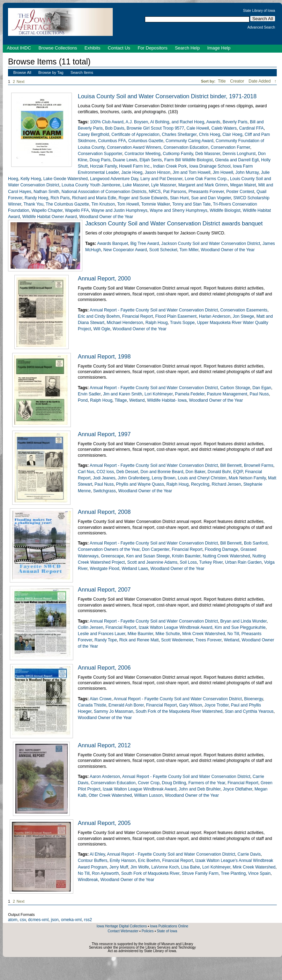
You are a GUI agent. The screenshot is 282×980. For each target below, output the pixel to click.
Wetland (137, 400)
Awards (213, 122)
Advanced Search (261, 28)
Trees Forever (209, 640)
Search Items (82, 72)
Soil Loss (188, 562)
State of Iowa (167, 931)
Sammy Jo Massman (114, 711)
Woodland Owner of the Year (106, 217)
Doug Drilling (174, 783)
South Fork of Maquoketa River (150, 873)
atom (13, 920)
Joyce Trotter (217, 705)
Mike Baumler (140, 634)
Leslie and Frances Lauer (102, 634)
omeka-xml (71, 920)
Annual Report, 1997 (104, 434)
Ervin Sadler (89, 394)
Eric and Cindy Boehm (99, 316)
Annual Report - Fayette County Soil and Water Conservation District (154, 310)
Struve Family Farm (200, 873)
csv (23, 920)
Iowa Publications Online (169, 926)
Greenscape (112, 556)
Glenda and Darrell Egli (237, 160)
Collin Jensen (91, 627)
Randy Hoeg (36, 198)
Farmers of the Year (207, 783)
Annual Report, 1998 (104, 356)
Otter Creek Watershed (110, 795)
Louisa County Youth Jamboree (91, 185)
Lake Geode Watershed (65, 179)
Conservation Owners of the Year (109, 549)
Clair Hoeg (232, 134)
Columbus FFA (112, 141)
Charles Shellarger (179, 134)
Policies (148, 931)
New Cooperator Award (125, 250)
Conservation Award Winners (134, 147)
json (55, 920)
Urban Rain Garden (243, 562)
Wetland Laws (135, 569)
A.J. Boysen (137, 122)
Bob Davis (115, 128)
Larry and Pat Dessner (161, 179)
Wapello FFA (77, 210)
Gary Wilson (191, 705)
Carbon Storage (235, 388)
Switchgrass (105, 491)
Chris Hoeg (210, 134)
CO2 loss (105, 472)
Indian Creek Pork (170, 166)
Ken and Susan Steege (148, 556)
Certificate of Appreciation (135, 134)
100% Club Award (107, 122)
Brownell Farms (259, 465)
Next (22, 82)
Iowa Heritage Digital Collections (122, 926)
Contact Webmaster (123, 931)
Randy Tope (106, 640)
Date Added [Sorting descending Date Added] (260, 81)
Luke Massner (136, 185)
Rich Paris (60, 198)
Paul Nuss (259, 394)
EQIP (238, 472)
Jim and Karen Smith (123, 394)
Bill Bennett (231, 465)
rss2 (88, 920)
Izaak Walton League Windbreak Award (175, 627)
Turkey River (211, 562)
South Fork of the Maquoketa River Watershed (179, 711)
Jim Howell (223, 172)
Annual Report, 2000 (104, 278)
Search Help (187, 48)
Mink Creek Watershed (204, 634)
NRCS (155, 192)
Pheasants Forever (206, 192)
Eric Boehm (149, 861)
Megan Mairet (243, 185)
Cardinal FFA (251, 128)
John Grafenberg (133, 478)
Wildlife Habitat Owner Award (50, 217)
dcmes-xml (38, 920)
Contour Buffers (92, 861)
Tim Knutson (103, 204)
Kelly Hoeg (31, 179)
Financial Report (138, 316)
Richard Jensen (226, 484)
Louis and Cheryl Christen (202, 478)
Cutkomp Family (178, 154)
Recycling (200, 484)
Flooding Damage (221, 549)
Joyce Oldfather (238, 789)
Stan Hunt (179, 198)
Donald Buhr (219, 472)
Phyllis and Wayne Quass (140, 484)
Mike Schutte (168, 634)
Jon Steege (243, 316)
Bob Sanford (256, 543)
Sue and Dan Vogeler (211, 198)
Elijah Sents (151, 160)
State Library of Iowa (259, 11)
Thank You (33, 204)
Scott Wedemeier (177, 640)
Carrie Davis (249, 854)
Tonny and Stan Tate (191, 204)
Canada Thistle (92, 705)
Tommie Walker (156, 204)
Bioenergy (254, 699)
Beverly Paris (235, 122)
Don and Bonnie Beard (162, 472)
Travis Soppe (182, 323)
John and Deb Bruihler (200, 789)
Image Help (219, 48)
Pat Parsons (175, 192)
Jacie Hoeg (132, 172)
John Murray (247, 172)
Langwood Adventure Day (114, 179)
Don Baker (195, 472)
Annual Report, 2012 (104, 745)
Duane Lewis (125, 160)
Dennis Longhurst (239, 154)
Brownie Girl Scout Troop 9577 (155, 128)
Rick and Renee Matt (139, 640)
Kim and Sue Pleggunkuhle (240, 627)
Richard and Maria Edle (94, 198)
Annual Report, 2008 (104, 512)
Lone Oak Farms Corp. (206, 179)
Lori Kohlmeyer (159, 394)
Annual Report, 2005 (104, 823)
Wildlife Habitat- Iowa (167, 400)
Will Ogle (102, 329)
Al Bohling (159, 122)
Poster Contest (240, 192)
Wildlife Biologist (225, 210)
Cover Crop (149, 783)
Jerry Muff (119, 867)
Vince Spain (259, 873)
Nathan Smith (46, 192)
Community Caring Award (189, 141)
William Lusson (149, 795)
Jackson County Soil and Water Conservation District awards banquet (174, 223)
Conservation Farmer (231, 147)
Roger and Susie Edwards (143, 198)
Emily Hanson (123, 861)
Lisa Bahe (191, 867)
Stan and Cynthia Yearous (249, 711)
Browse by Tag (51, 72)
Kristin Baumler (186, 556)
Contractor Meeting (143, 154)
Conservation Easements (244, 310)
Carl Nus (86, 472)
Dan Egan (262, 388)
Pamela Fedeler (190, 394)
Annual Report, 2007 (104, 589)
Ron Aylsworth (105, 873)
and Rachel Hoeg (188, 122)
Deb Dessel (127, 472)
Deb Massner (208, 154)
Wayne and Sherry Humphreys (179, 210)
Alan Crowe (101, 699)
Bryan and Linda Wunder (243, 621)
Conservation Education (186, 147)
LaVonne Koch (165, 867)
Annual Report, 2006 (104, 668)
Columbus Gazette (146, 141)
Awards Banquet (113, 244)
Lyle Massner (164, 185)
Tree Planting (233, 873)
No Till (233, 634)
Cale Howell (198, 128)
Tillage (121, 400)
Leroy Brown (164, 478)
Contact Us (119, 48)
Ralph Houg (157, 323)
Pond (83, 400)
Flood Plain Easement (176, 316)
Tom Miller (189, 250)
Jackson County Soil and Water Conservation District (211, 244)
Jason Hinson (158, 172)
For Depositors (152, 48)
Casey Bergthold (93, 134)
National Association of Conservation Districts (104, 192)
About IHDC (19, 48)
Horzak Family (103, 166)
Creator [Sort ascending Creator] (238, 81)
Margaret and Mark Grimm (203, 185)
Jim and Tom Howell (192, 172)
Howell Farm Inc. (135, 166)
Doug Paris (100, 160)
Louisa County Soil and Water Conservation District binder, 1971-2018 (167, 96)
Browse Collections (58, 48)
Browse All (22, 72)
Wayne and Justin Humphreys (119, 210)
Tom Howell (128, 204)
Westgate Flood (104, 569)
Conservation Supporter (100, 154)
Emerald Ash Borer (126, 705)
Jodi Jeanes (104, 478)
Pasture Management (227, 394)
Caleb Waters (224, 128)
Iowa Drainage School (210, 166)
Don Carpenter (156, 549)
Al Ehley (97, 854)
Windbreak (88, 880)
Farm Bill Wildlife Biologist (188, 160)
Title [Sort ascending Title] (222, 81)
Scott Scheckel (163, 250)
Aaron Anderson (105, 777)
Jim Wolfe (140, 867)
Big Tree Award (145, 244)
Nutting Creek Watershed (226, 556)
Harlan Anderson (215, 316)
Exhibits (92, 48)
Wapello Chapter (47, 210)
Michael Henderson (125, 323)
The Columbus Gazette (67, 204)
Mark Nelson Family (247, 478)
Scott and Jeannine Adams (152, 562)
